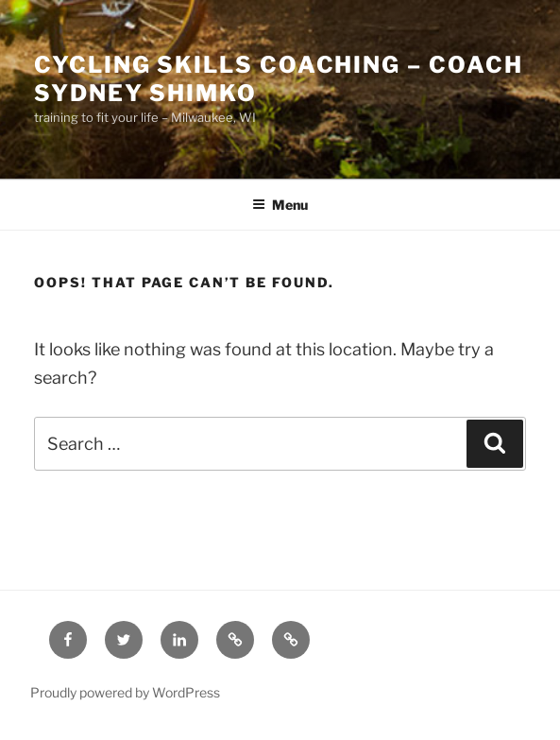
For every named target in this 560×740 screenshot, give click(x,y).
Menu (280, 205)
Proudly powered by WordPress (125, 692)
